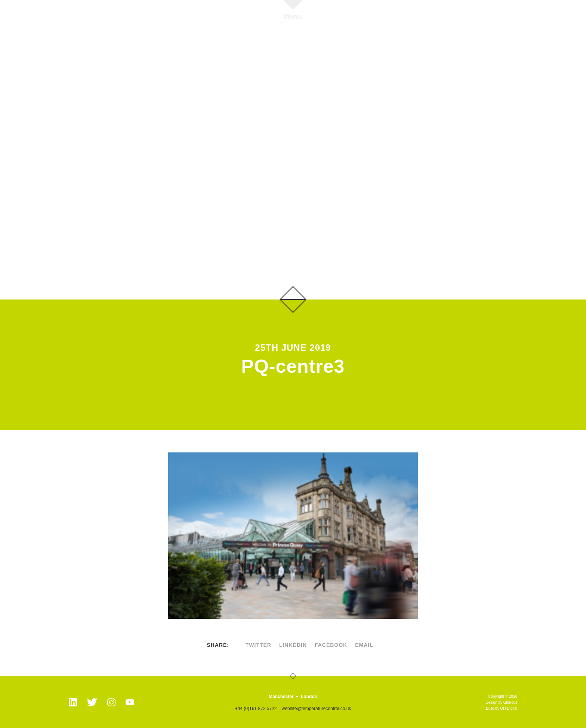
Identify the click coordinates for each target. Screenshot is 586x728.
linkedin (293, 645)
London (309, 697)
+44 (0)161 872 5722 (256, 709)
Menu (292, 16)
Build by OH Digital (502, 708)
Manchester (281, 697)
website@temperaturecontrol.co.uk (317, 709)
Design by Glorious (502, 702)
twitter (258, 645)
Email (364, 645)
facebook (331, 645)
